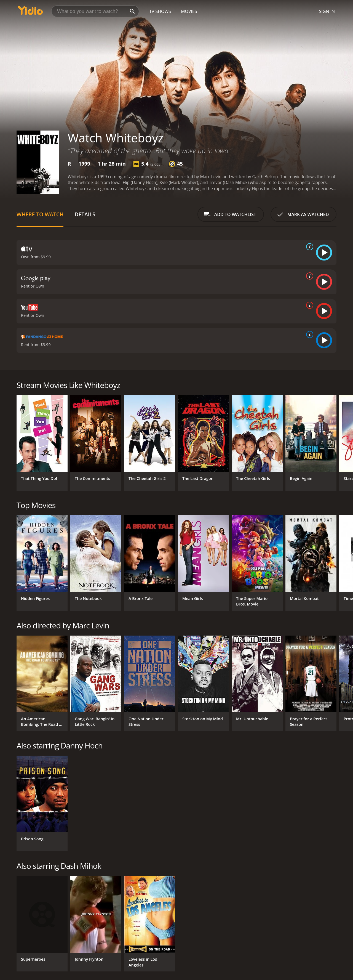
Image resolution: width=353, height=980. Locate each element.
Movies (189, 11)
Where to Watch (40, 214)
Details (85, 214)
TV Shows (160, 11)
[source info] (309, 247)
